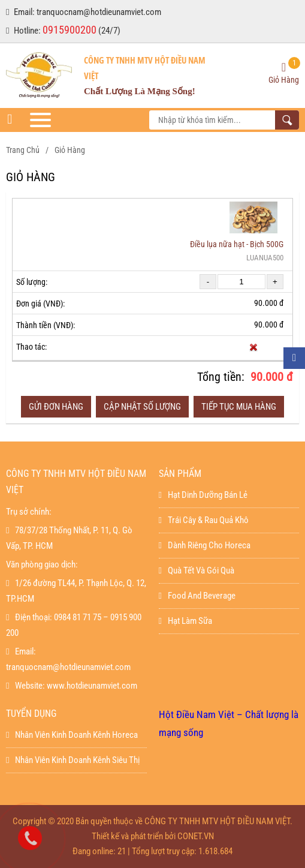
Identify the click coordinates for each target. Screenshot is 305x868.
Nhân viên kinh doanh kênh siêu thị (73, 760)
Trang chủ (23, 150)
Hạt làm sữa (185, 621)
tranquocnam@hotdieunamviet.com (99, 12)
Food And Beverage (197, 596)
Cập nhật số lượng (142, 407)
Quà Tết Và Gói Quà (197, 570)
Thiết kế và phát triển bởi (134, 836)
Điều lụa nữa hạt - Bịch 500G (237, 244)
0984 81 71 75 (78, 617)
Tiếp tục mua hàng (239, 407)
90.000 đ (272, 377)
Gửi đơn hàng (56, 407)
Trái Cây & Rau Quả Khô (204, 520)
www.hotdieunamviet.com (92, 686)
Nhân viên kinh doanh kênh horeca (72, 735)
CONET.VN (196, 836)
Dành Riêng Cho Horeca (205, 545)
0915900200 (70, 30)
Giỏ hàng (70, 150)
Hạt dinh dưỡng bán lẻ (203, 495)
